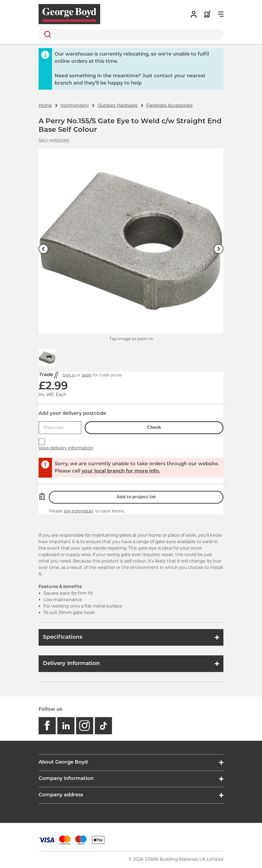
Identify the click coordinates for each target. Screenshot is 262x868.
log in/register (78, 511)
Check (154, 428)
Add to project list (136, 497)
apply (87, 375)
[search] (131, 34)
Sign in (69, 375)
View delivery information (66, 448)
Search (47, 34)
